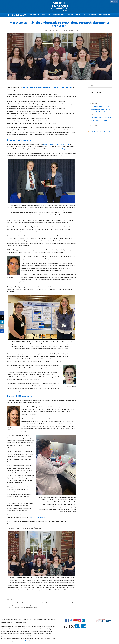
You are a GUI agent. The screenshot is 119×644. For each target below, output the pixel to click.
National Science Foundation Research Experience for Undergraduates (47, 87)
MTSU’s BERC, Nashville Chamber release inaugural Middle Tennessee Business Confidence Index (101, 109)
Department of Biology (33, 603)
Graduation (81, 15)
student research (59, 605)
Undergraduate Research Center (15, 608)
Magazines (33, 15)
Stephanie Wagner (52, 30)
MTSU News (16, 15)
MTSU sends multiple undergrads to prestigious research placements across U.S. (59, 24)
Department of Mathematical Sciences (49, 603)
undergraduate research (70, 605)
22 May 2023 (63, 30)
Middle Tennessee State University (22, 605)
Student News (74, 30)
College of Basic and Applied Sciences (17, 603)
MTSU (115, 2)
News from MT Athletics (100, 132)
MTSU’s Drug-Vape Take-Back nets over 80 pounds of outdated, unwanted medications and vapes (101, 120)
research (52, 605)
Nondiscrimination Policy (9, 636)
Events (70, 15)
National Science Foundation (42, 605)
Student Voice (59, 15)
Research (46, 15)
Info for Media (105, 15)
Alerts (92, 15)
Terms (27, 641)
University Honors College (30, 608)
